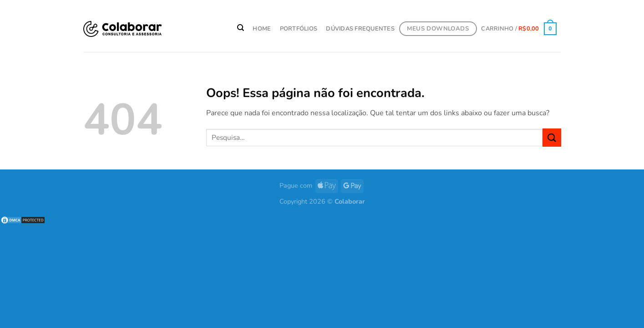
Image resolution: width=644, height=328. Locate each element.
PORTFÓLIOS (299, 29)
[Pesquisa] (241, 28)
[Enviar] (552, 137)
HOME (262, 29)
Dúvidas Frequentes (360, 29)
